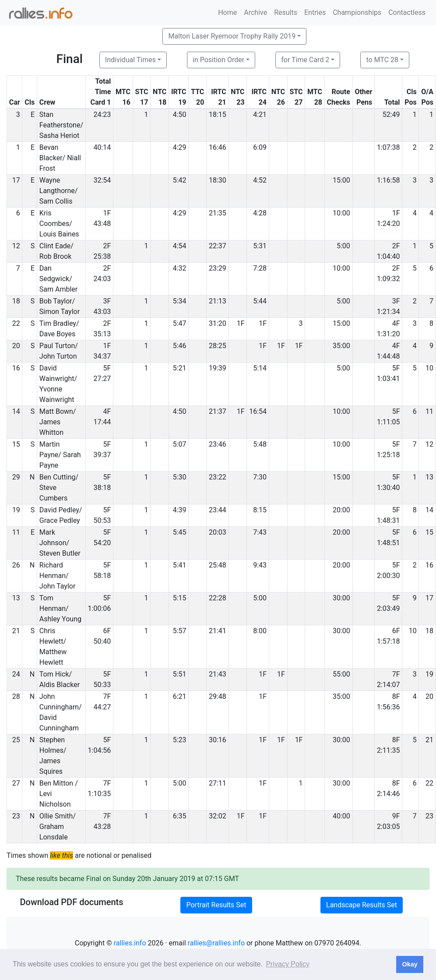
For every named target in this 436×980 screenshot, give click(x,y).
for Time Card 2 (305, 60)
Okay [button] (410, 964)
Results (286, 12)
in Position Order (218, 60)
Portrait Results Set (216, 905)
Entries (315, 12)
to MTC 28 (382, 60)
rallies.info (130, 943)
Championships (357, 12)
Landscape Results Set (362, 905)
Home (227, 12)
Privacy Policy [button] (288, 964)
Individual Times (130, 60)
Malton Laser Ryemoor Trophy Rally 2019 (232, 36)
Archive (255, 12)
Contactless (407, 12)
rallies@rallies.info (216, 943)
